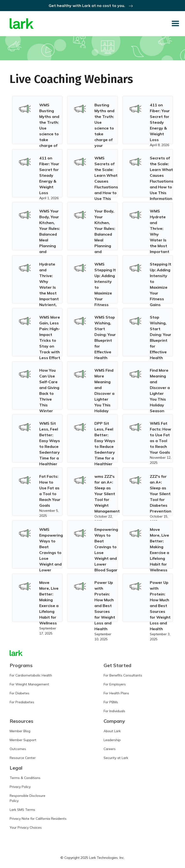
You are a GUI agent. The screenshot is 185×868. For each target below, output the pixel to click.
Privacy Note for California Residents (38, 819)
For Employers (115, 684)
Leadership (112, 740)
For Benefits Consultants (123, 675)
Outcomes (18, 749)
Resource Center (23, 758)
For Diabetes (20, 693)
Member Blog (20, 731)
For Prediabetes (22, 702)
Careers (110, 749)
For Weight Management (29, 684)
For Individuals (114, 711)
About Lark (112, 731)
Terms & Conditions (25, 778)
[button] (175, 24)
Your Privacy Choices (26, 827)
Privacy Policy (20, 787)
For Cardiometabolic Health (31, 675)
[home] (22, 24)
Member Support (23, 740)
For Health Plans (116, 693)
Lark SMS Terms (22, 810)
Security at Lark (116, 758)
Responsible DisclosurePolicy (27, 798)
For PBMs (111, 702)
